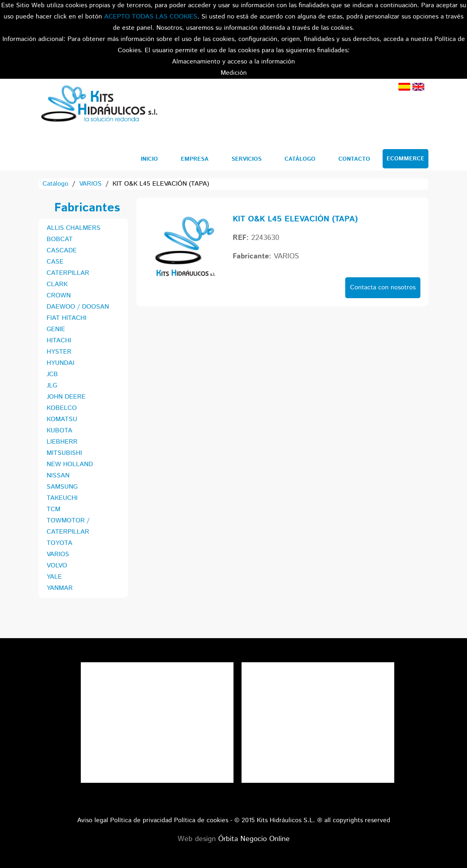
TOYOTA (59, 543)
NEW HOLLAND (70, 464)
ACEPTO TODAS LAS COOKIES (151, 17)
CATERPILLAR (68, 273)
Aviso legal (93, 820)
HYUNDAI (60, 363)
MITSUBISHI (64, 453)
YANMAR (60, 588)
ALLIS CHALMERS (74, 228)
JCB (52, 374)
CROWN (59, 296)
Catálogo (300, 159)
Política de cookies (201, 820)
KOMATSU (62, 419)
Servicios (247, 159)
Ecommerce (406, 159)
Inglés (418, 87)
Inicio (149, 159)
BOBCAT (60, 239)
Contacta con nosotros (383, 288)
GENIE (56, 329)
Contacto (354, 159)
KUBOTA (59, 431)
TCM (53, 509)
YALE (54, 577)
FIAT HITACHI (67, 318)
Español (404, 87)
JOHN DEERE (66, 397)
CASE (55, 262)
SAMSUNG (62, 487)
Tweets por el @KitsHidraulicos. (318, 668)
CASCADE (62, 251)
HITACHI (59, 341)
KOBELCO (62, 408)
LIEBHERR (62, 442)
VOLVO (57, 566)
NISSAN (58, 476)
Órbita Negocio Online (254, 839)
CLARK (57, 284)
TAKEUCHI (62, 498)
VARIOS (90, 184)
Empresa (195, 159)
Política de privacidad (141, 820)
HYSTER (59, 352)
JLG (52, 386)
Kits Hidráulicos (99, 105)
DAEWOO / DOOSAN (78, 307)
